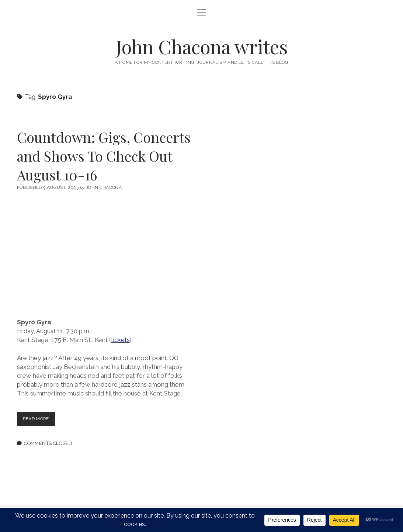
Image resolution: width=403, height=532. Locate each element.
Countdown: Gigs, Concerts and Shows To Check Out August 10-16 (104, 156)
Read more (40, 420)
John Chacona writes (202, 46)
